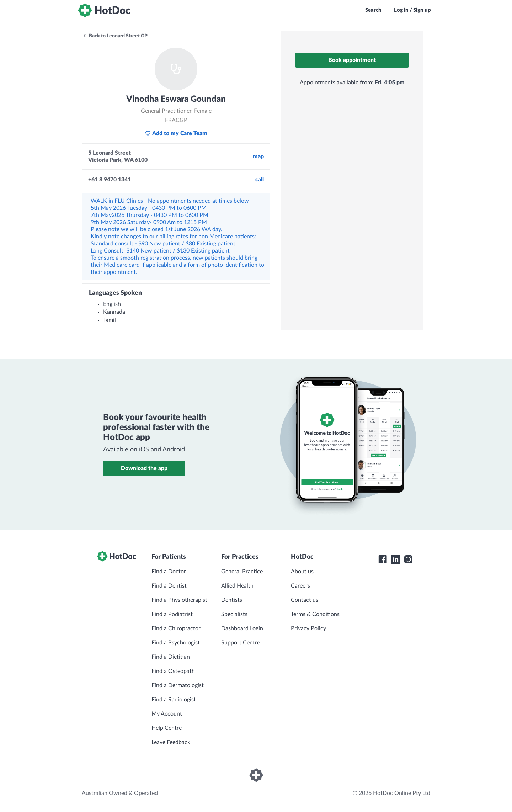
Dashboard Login (242, 628)
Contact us (305, 600)
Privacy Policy (308, 628)
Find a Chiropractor (176, 628)
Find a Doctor (169, 572)
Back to (115, 36)
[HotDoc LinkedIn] (395, 559)
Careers (300, 586)
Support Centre (241, 643)
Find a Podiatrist (172, 614)
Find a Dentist (169, 586)
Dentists (232, 600)
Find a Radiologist (174, 700)
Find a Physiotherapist (179, 600)
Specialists (234, 614)
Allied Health (237, 586)
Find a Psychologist (176, 643)
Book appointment (352, 60)
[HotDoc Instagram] (408, 559)
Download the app (144, 468)
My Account (167, 714)
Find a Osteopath (173, 671)
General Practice (242, 572)
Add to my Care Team (176, 133)
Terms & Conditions (315, 614)
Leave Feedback (171, 742)
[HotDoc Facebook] (383, 559)
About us (302, 572)
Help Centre (167, 728)
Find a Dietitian (171, 657)
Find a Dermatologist (178, 685)
